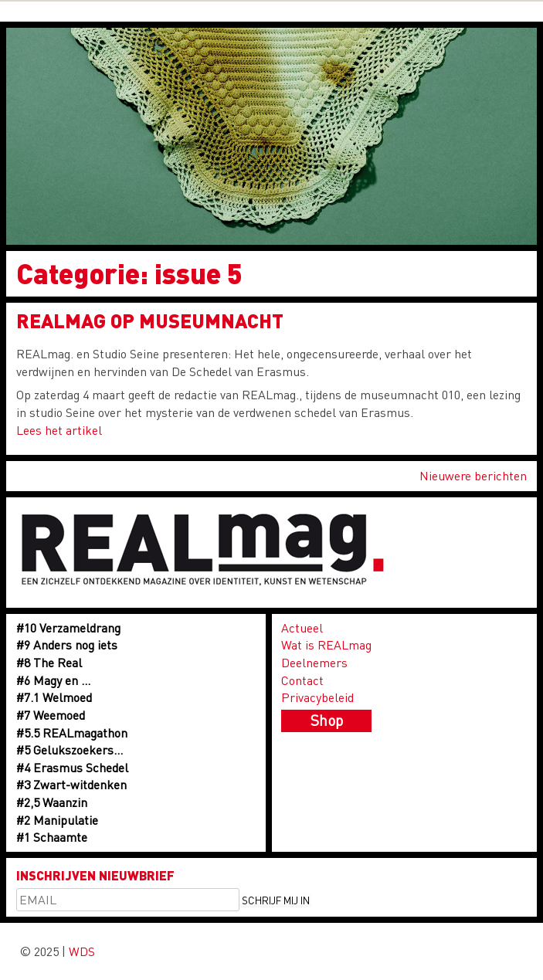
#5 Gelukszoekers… (70, 749)
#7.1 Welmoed (54, 697)
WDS (82, 951)
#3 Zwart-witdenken (71, 784)
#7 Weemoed (51, 715)
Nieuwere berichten (473, 475)
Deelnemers (314, 662)
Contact (302, 680)
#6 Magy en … (53, 680)
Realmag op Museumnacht (150, 320)
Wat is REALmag (326, 644)
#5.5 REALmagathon (72, 732)
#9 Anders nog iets (67, 644)
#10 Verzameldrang (68, 627)
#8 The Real (49, 662)
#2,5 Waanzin (52, 802)
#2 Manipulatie (57, 820)
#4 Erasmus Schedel (72, 767)
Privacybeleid (317, 697)
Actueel (302, 627)
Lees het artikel (59, 430)
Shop (327, 720)
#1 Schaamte (52, 837)
